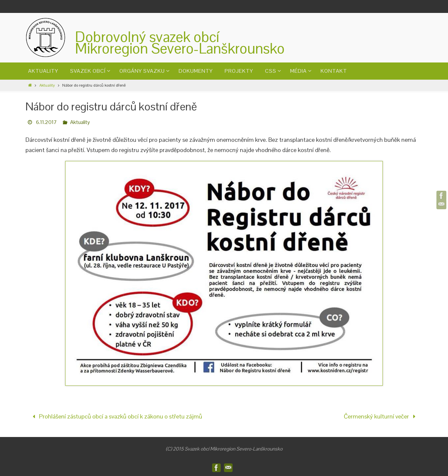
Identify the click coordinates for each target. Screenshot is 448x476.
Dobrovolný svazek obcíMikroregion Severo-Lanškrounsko (180, 43)
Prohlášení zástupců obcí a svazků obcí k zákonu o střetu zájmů (116, 416)
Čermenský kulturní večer (381, 416)
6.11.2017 (46, 122)
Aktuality (47, 85)
